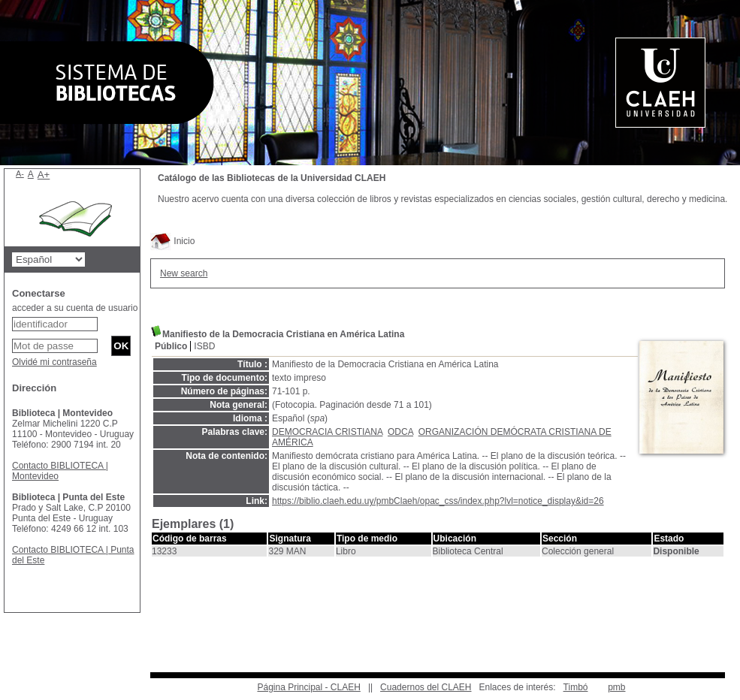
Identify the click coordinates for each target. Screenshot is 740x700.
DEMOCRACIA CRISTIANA (327, 432)
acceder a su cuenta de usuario (75, 308)
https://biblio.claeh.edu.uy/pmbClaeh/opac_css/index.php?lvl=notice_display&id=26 (438, 501)
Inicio (172, 241)
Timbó (576, 687)
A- (20, 173)
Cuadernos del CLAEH (426, 687)
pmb (616, 687)
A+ (44, 175)
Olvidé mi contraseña (54, 362)
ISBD (204, 346)
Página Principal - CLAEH (308, 687)
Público (171, 346)
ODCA (400, 432)
